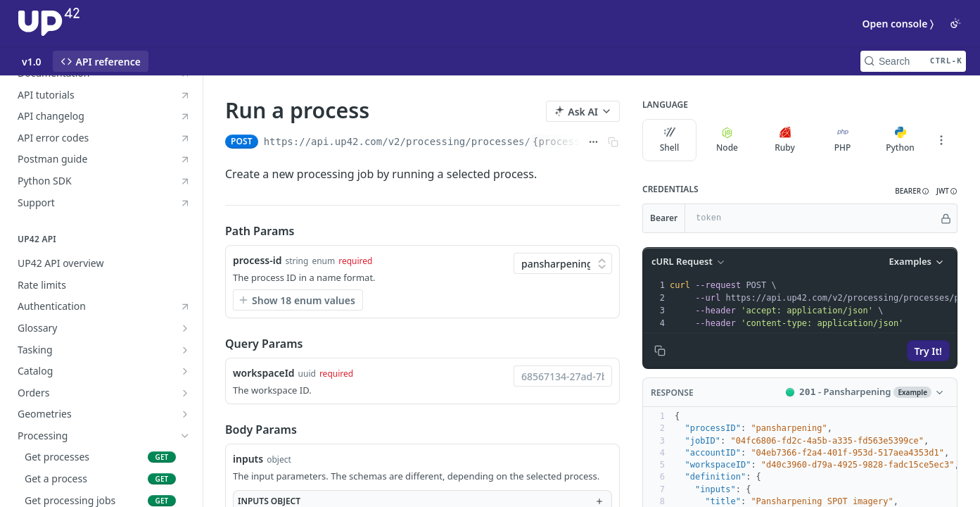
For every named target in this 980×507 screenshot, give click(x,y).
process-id (257, 260)
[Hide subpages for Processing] (185, 436)
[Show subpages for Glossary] (185, 328)
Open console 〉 (898, 24)
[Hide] (946, 218)
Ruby (785, 140)
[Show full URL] (593, 142)
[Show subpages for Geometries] (185, 414)
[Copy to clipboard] (660, 351)
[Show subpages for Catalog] (185, 371)
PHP (843, 140)
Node (727, 140)
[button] (912, 191)
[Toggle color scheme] (955, 23)
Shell (670, 140)
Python (900, 140)
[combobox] (563, 376)
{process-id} (568, 142)
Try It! (928, 351)
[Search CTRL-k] (913, 61)
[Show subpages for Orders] (185, 393)
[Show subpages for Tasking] (185, 350)
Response (672, 393)
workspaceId (264, 373)
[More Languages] (941, 140)
